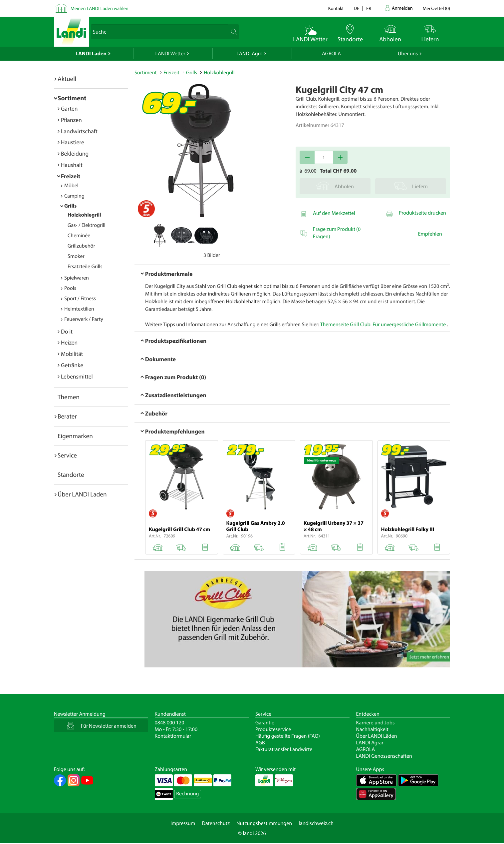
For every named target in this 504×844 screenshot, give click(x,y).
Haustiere (73, 142)
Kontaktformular (173, 736)
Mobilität (72, 354)
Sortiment (72, 98)
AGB (260, 743)
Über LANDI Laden (82, 494)
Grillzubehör (81, 246)
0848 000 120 (170, 723)
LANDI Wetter (170, 54)
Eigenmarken (75, 436)
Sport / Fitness (80, 299)
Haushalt (72, 165)
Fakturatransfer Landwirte (284, 749)
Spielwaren (77, 278)
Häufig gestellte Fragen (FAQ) (288, 736)
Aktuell (67, 79)
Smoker (76, 256)
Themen (69, 397)
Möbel (71, 186)
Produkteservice (273, 729)
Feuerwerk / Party (84, 319)
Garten (69, 108)
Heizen (69, 342)
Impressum (183, 823)
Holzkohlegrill (84, 215)
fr (369, 8)
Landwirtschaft (79, 131)
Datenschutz (216, 823)
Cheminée (79, 236)
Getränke (72, 365)
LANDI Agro (249, 54)
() (436, 8)
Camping (74, 196)
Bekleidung (75, 153)
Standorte (71, 474)
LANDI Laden (91, 54)
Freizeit (71, 176)
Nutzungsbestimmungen (264, 823)
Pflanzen (71, 120)
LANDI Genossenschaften (384, 756)
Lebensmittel (77, 376)
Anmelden (402, 8)
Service (67, 455)
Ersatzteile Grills (85, 267)
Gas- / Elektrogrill (86, 225)
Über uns (408, 54)
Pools (70, 288)
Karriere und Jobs (376, 723)
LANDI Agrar (370, 743)
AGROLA (331, 54)
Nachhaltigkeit (372, 729)
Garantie (265, 723)
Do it (67, 331)
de (357, 8)
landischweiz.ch (316, 823)
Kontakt (336, 8)
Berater (67, 416)
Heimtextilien (79, 309)
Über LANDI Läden (377, 736)
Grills (70, 206)
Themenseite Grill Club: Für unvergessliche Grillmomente (383, 325)
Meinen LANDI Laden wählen (100, 8)
